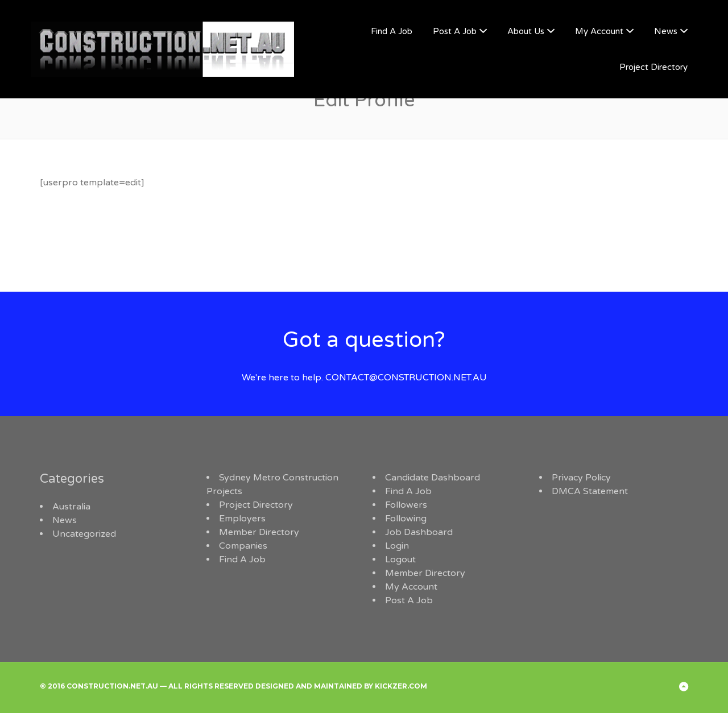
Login (397, 546)
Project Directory (653, 67)
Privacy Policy (581, 478)
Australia (71, 507)
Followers (406, 505)
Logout (400, 559)
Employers (242, 519)
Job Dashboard (419, 532)
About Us (526, 31)
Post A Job (455, 31)
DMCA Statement (590, 491)
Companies (243, 546)
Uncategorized (84, 534)
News (666, 31)
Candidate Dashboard (433, 478)
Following (406, 519)
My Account (599, 31)
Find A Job (392, 31)
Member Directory (259, 532)
